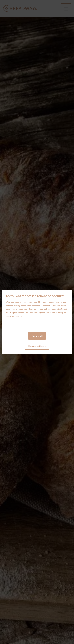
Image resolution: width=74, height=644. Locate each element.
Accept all (37, 336)
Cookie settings (37, 346)
